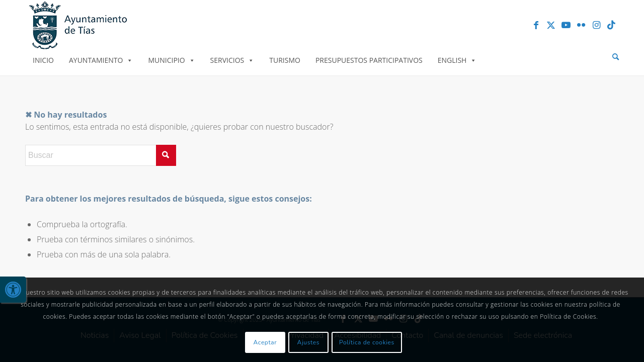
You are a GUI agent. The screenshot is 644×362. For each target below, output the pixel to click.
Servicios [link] (232, 60)
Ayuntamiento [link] (101, 60)
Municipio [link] (171, 60)
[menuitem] (616, 57)
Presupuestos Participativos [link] (369, 60)
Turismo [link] (285, 60)
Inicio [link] (43, 60)
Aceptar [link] (265, 342)
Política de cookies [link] (367, 342)
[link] (13, 290)
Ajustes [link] (309, 342)
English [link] (457, 60)
